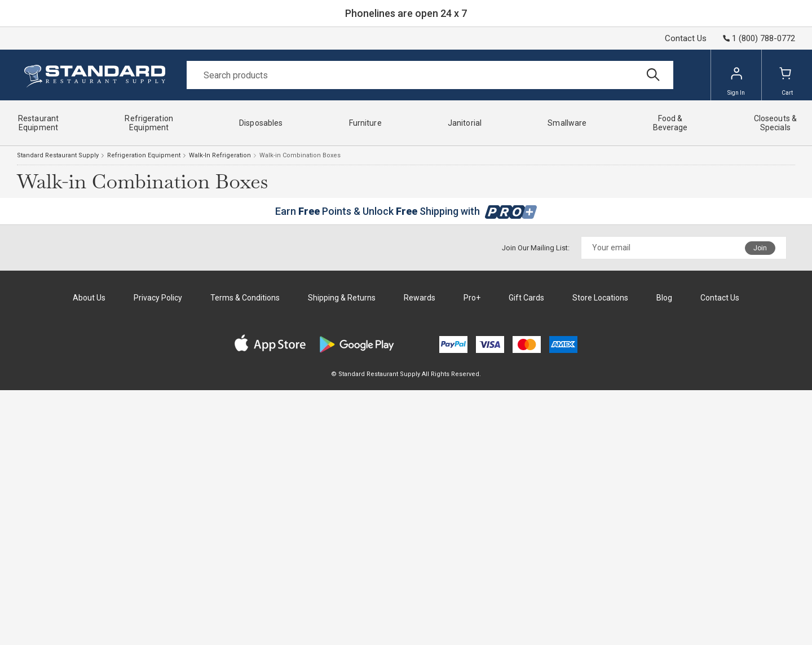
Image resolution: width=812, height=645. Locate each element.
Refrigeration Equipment (144, 155)
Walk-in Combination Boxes (300, 155)
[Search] (430, 75)
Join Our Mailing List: (536, 248)
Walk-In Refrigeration (220, 155)
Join (760, 248)
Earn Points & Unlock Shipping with (406, 211)
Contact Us (686, 38)
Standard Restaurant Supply (58, 155)
